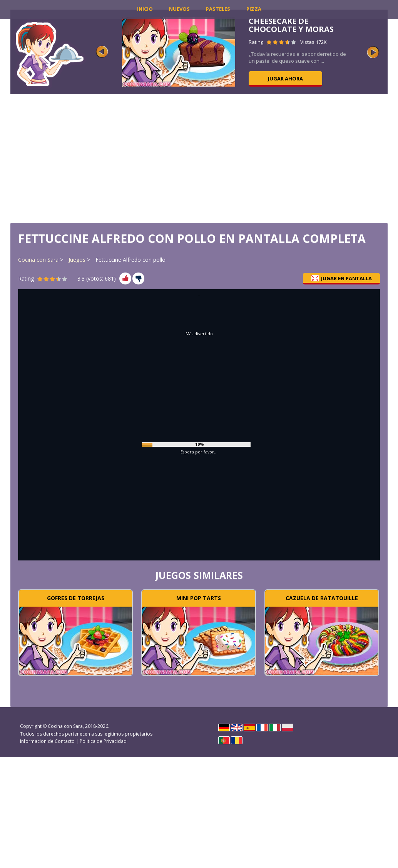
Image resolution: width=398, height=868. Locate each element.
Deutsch (224, 728)
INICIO (145, 9)
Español (249, 728)
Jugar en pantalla (342, 278)
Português (224, 740)
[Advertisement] (199, 158)
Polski (288, 728)
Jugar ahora (285, 79)
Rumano (237, 740)
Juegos (77, 260)
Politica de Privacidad (103, 741)
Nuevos (179, 9)
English (237, 728)
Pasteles (218, 9)
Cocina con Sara (38, 260)
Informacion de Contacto (47, 741)
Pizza (254, 9)
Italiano (275, 728)
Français (262, 728)
